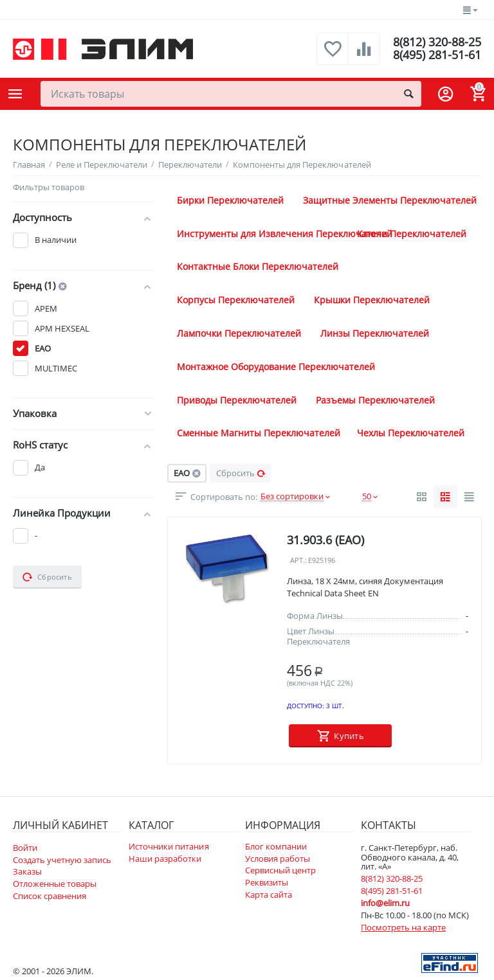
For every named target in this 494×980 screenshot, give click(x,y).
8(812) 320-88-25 (437, 42)
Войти (25, 848)
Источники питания (169, 846)
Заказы (27, 871)
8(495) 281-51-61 (437, 55)
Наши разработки (165, 859)
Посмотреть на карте (403, 927)
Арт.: (298, 561)
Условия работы (278, 859)
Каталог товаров (15, 94)
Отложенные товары (55, 884)
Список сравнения (50, 896)
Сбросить (241, 473)
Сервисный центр (280, 870)
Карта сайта (269, 895)
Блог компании (276, 846)
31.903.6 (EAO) (325, 540)
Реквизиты (267, 882)
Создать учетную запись (62, 860)
